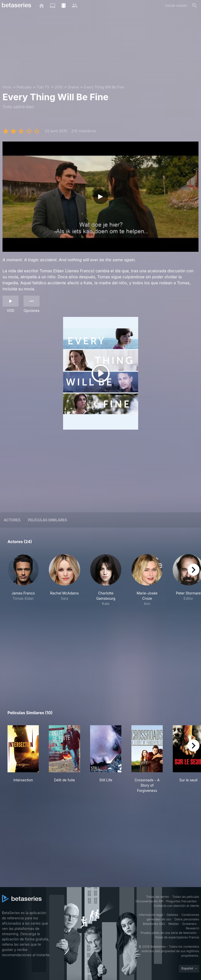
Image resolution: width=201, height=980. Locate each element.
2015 (59, 87)
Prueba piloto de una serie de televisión (169, 933)
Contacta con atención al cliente (176, 906)
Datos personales (187, 919)
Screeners (189, 924)
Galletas (172, 915)
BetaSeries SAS (154, 924)
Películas (24, 87)
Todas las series (157, 897)
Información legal (151, 915)
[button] (23, 585)
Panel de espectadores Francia (177, 937)
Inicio (7, 87)
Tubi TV (43, 87)
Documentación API (149, 901)
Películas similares (48, 520)
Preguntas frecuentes (181, 901)
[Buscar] (194, 6)
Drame (73, 87)
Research (193, 928)
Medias (174, 924)
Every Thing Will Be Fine (104, 87)
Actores (12, 520)
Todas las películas (186, 897)
